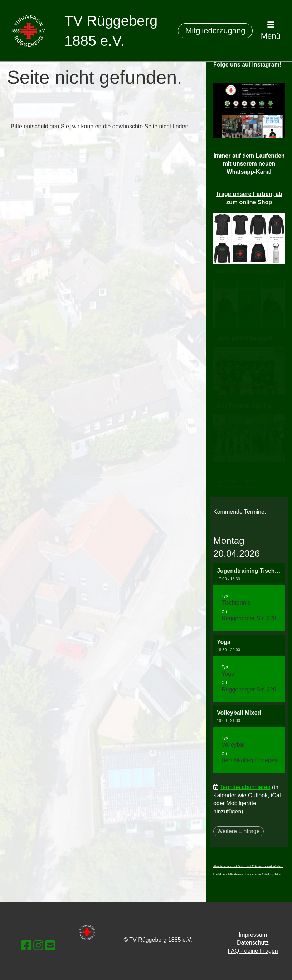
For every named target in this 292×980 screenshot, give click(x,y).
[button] (249, 597)
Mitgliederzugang (215, 31)
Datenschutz (253, 943)
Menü (271, 31)
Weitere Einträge (239, 831)
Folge (247, 65)
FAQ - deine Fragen (253, 951)
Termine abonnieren (245, 787)
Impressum (253, 935)
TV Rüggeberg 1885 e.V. (111, 31)
